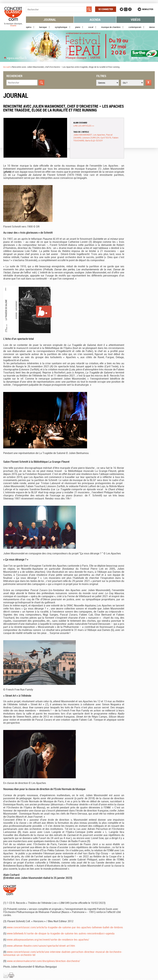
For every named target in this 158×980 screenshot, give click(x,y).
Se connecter (106, 9)
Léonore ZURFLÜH (91, 138)
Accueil (7, 67)
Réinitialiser (148, 83)
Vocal (91, 27)
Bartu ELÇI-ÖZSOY (94, 140)
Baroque (43, 27)
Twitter (122, 9)
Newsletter (148, 9)
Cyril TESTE (106, 138)
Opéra (29, 27)
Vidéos (136, 20)
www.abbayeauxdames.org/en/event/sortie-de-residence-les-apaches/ (48, 940)
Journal (50, 20)
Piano (78, 27)
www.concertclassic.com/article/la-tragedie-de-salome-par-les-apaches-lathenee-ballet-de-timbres (65, 927)
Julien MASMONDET (83, 135)
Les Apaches (99, 135)
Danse (152, 27)
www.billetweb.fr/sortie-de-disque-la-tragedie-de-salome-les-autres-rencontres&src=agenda (61, 933)
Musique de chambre (111, 27)
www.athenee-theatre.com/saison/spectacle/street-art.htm (41, 946)
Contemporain (135, 27)
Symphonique (61, 27)
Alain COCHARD (80, 123)
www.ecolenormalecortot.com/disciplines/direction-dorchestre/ (44, 961)
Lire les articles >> (84, 126)
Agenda (95, 20)
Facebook (130, 9)
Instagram (126, 9)
